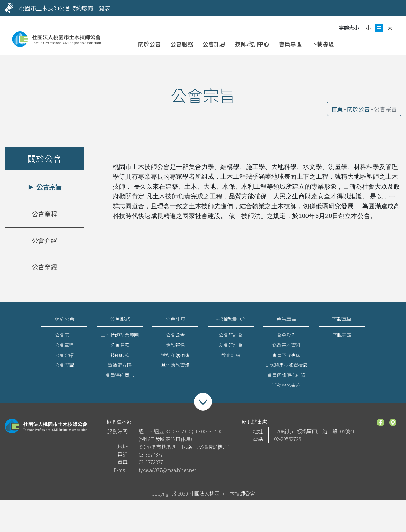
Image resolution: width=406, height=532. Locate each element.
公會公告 (175, 337)
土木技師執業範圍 (120, 337)
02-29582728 (288, 441)
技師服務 (120, 357)
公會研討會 (231, 337)
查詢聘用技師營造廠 (286, 367)
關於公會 (149, 44)
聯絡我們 (366, 43)
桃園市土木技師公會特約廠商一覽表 (65, 8)
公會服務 (182, 44)
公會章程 (44, 214)
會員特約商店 (120, 377)
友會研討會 (231, 347)
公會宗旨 (48, 187)
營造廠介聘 (120, 367)
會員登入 (350, 43)
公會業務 (120, 347)
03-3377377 (151, 457)
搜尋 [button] (382, 43)
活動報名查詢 (286, 388)
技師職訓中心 (252, 44)
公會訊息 (214, 44)
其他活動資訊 (175, 367)
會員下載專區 (286, 357)
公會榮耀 (44, 267)
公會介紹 (44, 240)
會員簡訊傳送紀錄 (286, 377)
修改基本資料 (286, 347)
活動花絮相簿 (175, 357)
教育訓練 (231, 357)
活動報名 (175, 347)
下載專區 (323, 44)
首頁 (337, 109)
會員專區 (290, 44)
